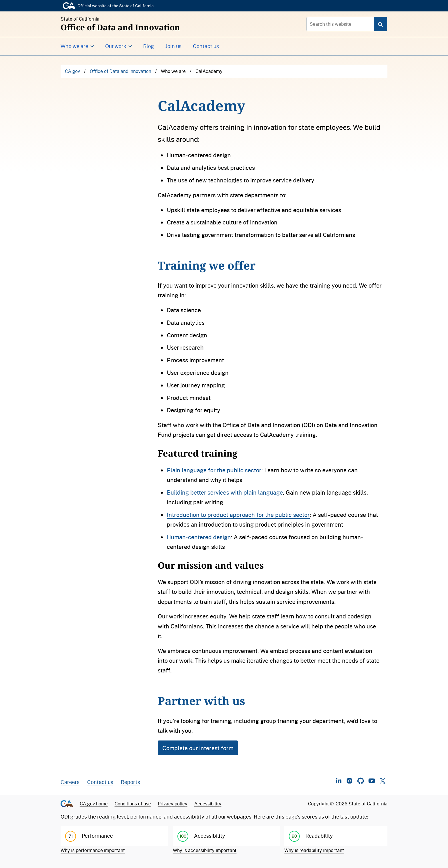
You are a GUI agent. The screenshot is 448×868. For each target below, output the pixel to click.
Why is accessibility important (205, 850)
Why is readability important (314, 850)
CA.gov (72, 71)
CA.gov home (94, 804)
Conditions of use (133, 804)
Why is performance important (93, 850)
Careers (70, 782)
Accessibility (208, 804)
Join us (173, 46)
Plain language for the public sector (214, 470)
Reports (130, 782)
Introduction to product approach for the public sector (238, 515)
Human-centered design (199, 537)
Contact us (206, 46)
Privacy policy (173, 804)
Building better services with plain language (225, 492)
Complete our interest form (198, 748)
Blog (149, 46)
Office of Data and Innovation (120, 71)
